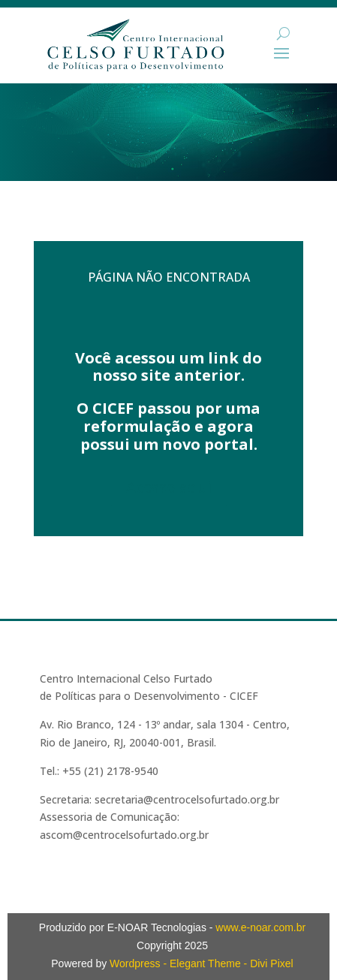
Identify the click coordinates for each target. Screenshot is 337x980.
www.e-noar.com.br (260, 927)
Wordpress (135, 963)
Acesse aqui (169, 487)
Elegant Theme (205, 963)
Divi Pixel (272, 963)
